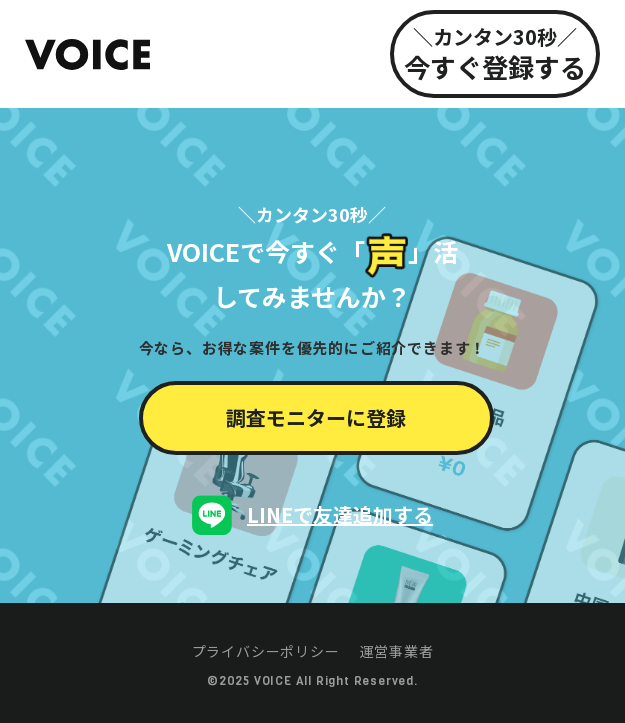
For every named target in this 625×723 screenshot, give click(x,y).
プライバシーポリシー (266, 651)
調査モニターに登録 (316, 417)
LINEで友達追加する (340, 514)
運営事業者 (397, 651)
